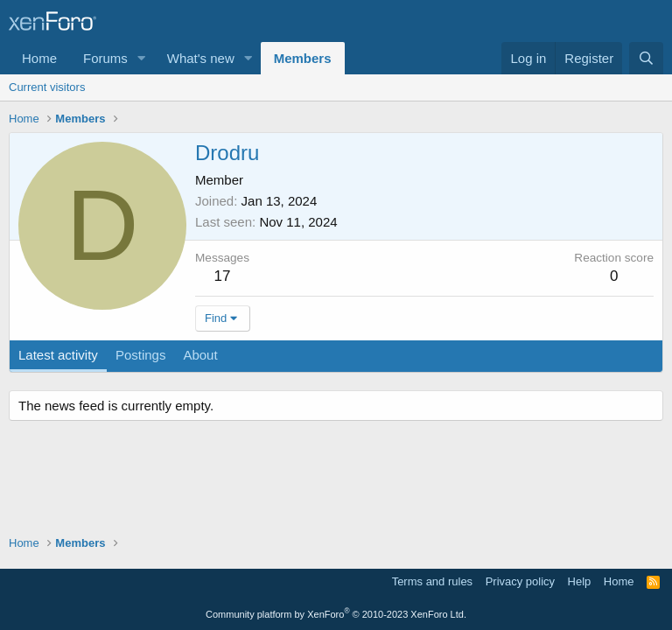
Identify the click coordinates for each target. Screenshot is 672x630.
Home (39, 58)
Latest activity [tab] (58, 355)
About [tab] (200, 355)
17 (223, 276)
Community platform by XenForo (336, 614)
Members (303, 58)
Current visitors (47, 87)
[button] (142, 58)
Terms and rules (432, 581)
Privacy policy (520, 581)
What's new (201, 58)
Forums (105, 58)
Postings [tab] (141, 355)
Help (580, 581)
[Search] (646, 58)
